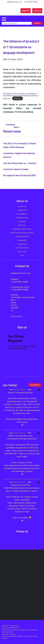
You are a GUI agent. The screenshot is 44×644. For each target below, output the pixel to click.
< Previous (10, 125)
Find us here (16, 316)
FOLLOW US (35, 385)
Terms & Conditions (22, 248)
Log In (22, 255)
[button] (4, 19)
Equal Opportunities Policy (22, 229)
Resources (22, 225)
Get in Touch (22, 251)
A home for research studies (16, 169)
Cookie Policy (22, 244)
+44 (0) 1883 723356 (31, 2)
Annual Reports (22, 214)
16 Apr (29, 482)
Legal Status (22, 210)
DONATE (26, 11)
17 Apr (29, 433)
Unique (11, 389)
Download (17, 98)
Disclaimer (22, 221)
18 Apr (29, 389)
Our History (22, 206)
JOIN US (37, 11)
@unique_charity (20, 389)
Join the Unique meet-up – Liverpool (20, 163)
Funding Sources (22, 218)
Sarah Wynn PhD (14, 628)
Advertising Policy (22, 236)
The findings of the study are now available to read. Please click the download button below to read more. (21, 96)
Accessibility (22, 240)
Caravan (13, 634)
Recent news (12, 131)
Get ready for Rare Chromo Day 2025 (19, 175)
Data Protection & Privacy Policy (22, 233)
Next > (17, 127)
